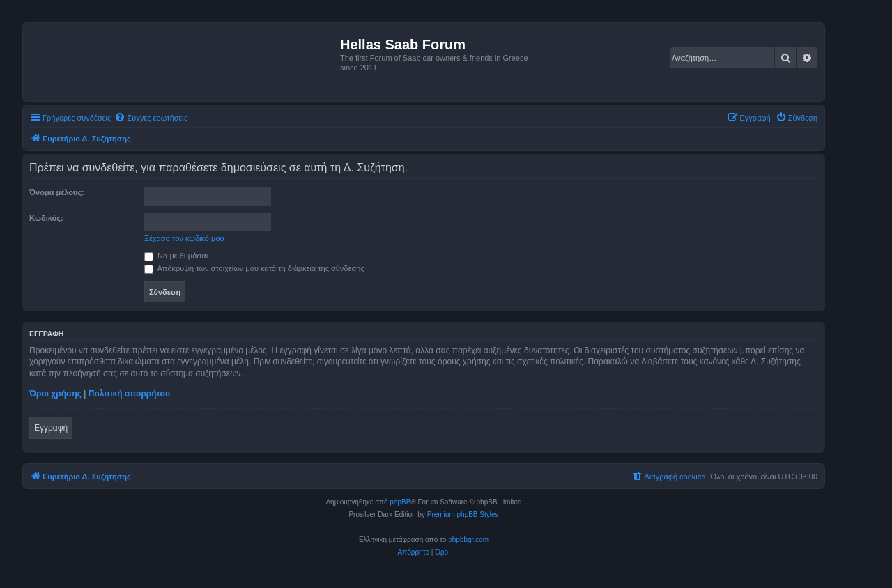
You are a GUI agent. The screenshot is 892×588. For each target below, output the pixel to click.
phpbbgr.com (468, 540)
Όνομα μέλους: (57, 192)
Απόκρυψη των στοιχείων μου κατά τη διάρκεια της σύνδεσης (254, 268)
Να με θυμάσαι (176, 256)
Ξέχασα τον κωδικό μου (184, 238)
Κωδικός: (46, 218)
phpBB (400, 502)
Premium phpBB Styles (463, 514)
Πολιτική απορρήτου (129, 394)
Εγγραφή (51, 428)
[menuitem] (151, 118)
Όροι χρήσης (55, 394)
